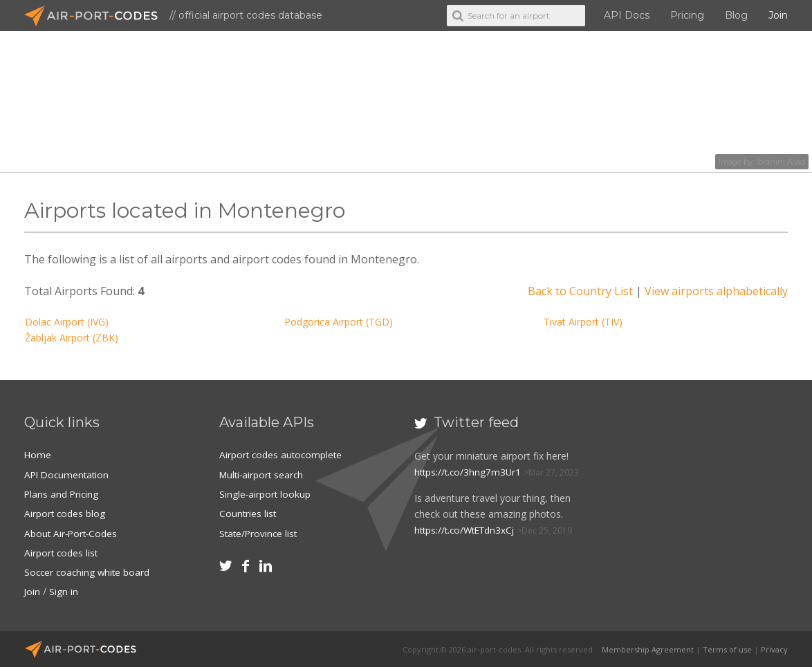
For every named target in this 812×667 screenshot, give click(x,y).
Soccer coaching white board (89, 571)
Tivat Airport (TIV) (583, 322)
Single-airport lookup (266, 494)
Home (38, 454)
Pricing (687, 15)
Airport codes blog (65, 513)
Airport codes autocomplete (282, 454)
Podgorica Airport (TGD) (339, 322)
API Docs (627, 15)
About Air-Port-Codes (72, 533)
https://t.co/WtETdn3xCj (468, 530)
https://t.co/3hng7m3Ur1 (469, 472)
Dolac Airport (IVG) (67, 322)
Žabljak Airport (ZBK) (72, 338)
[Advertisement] (710, 505)
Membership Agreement (648, 648)
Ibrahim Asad (781, 162)
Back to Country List (580, 291)
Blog (736, 15)
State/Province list (260, 533)
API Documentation (68, 475)
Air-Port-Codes (97, 16)
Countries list (248, 513)
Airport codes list (62, 552)
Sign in (64, 591)
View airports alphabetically (716, 291)
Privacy (774, 648)
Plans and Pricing (62, 494)
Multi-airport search (263, 475)
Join (778, 15)
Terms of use (727, 648)
